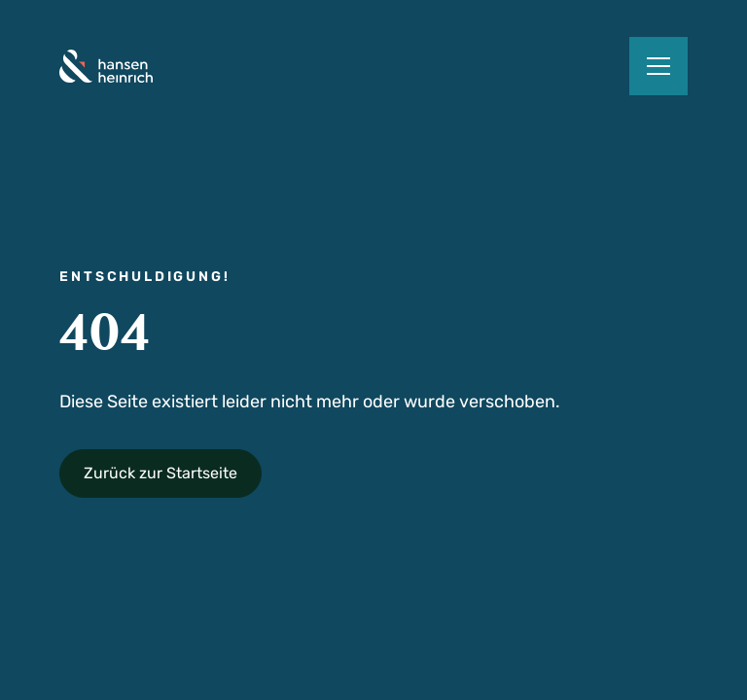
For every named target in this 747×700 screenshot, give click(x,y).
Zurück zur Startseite (160, 473)
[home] (106, 66)
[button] (658, 66)
